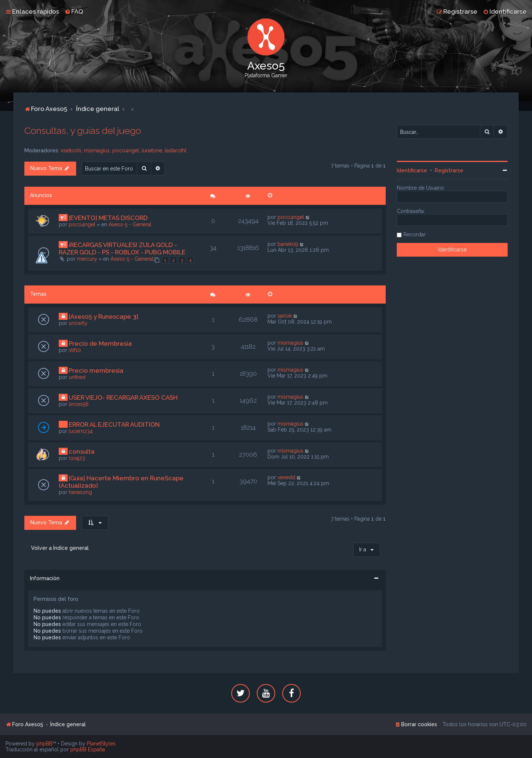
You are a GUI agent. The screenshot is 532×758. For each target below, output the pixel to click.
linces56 (79, 404)
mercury (87, 259)
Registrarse (449, 170)
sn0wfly (78, 323)
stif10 (75, 350)
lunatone (152, 150)
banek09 (288, 244)
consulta (82, 451)
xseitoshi (71, 150)
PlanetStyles (101, 744)
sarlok (285, 316)
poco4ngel (126, 150)
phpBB (44, 744)
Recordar (415, 234)
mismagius (97, 150)
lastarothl (176, 150)
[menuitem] (74, 11)
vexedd (286, 477)
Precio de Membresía (100, 344)
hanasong (80, 492)
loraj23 (77, 458)
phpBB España (88, 749)
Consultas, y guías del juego (83, 131)
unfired (77, 377)
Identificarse (412, 170)
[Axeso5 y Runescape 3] (103, 317)
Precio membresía (96, 370)
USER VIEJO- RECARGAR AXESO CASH (123, 397)
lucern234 (81, 431)
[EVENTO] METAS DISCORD (108, 218)
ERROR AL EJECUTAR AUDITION (114, 424)
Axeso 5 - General (130, 224)
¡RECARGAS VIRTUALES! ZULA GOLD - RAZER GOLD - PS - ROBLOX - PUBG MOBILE (122, 248)
